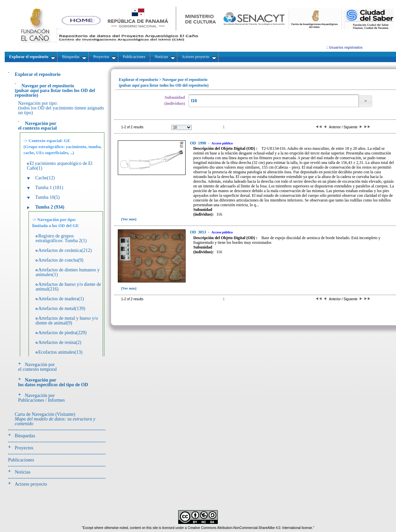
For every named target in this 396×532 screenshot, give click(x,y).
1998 (199, 143)
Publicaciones (21, 460)
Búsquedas (25, 436)
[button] (365, 101)
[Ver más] (129, 219)
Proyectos (24, 448)
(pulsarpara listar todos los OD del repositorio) (55, 91)
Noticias (23, 472)
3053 (199, 232)
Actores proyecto (31, 484)
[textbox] (274, 101)
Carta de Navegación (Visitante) (55, 419)
